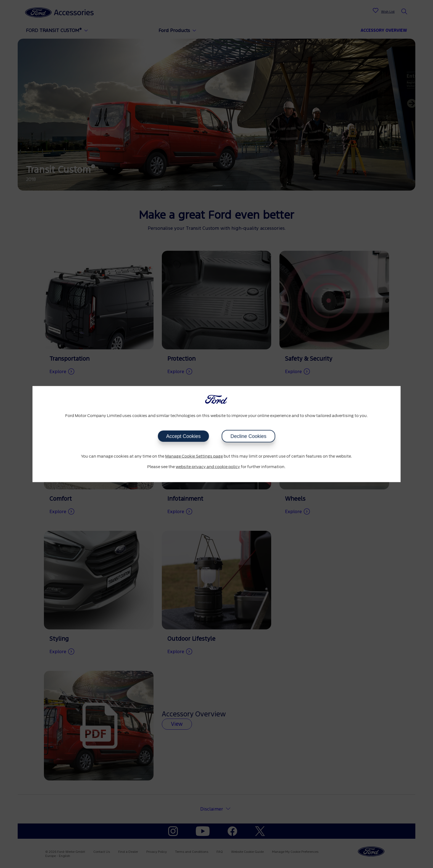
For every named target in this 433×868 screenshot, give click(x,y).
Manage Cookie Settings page (194, 457)
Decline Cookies (248, 436)
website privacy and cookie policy (208, 467)
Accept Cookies (183, 436)
